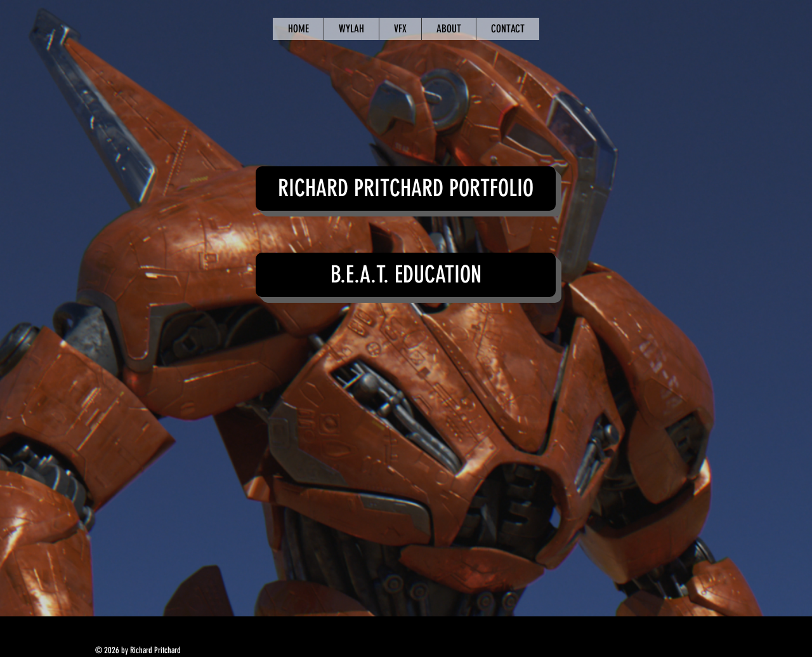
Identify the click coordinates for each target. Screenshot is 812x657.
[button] (406, 189)
